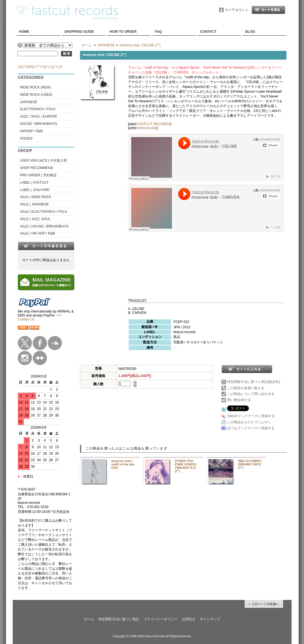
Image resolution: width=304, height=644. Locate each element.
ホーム (87, 45)
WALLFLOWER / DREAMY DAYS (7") (250, 464)
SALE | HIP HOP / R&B (38, 233)
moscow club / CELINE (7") (140, 45)
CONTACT (208, 32)
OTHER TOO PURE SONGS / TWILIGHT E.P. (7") (186, 466)
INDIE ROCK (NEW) (35, 87)
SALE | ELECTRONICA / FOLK (44, 212)
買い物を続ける (239, 400)
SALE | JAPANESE (35, 204)
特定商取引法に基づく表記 (119, 619)
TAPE (30, 67)
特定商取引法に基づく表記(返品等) (254, 382)
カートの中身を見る (46, 246)
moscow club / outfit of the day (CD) (123, 464)
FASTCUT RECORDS (154, 124)
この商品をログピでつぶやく (249, 422)
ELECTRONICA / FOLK (38, 109)
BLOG (250, 32)
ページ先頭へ (264, 604)
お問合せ (189, 619)
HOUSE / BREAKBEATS (39, 124)
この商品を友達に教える (246, 388)
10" (45, 67)
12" (53, 67)
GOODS (26, 138)
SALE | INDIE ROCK (36, 197)
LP (60, 67)
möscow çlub (147, 128)
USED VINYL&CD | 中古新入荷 (44, 161)
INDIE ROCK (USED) (36, 95)
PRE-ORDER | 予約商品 (38, 175)
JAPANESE (29, 102)
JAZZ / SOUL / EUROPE (39, 116)
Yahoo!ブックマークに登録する (251, 416)
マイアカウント (237, 10)
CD (20, 67)
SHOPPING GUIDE (79, 32)
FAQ (159, 32)
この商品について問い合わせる (251, 394)
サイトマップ (210, 619)
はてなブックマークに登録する (251, 428)
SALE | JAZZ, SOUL (35, 219)
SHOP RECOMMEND (37, 168)
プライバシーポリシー (161, 619)
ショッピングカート (268, 10)
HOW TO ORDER (123, 32)
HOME (24, 32)
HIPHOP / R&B (31, 131)
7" (38, 67)
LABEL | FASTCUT (34, 183)
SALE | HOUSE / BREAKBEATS (44, 226)
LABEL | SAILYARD (35, 190)
